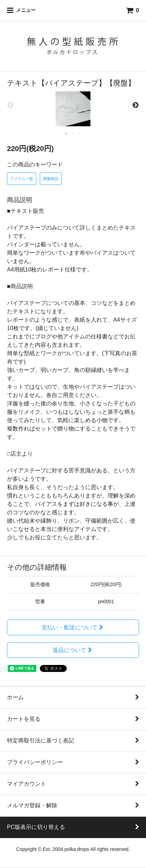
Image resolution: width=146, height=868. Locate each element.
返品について (73, 650)
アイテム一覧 (22, 179)
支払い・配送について (73, 627)
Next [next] (136, 105)
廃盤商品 (51, 179)
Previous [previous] (10, 105)
